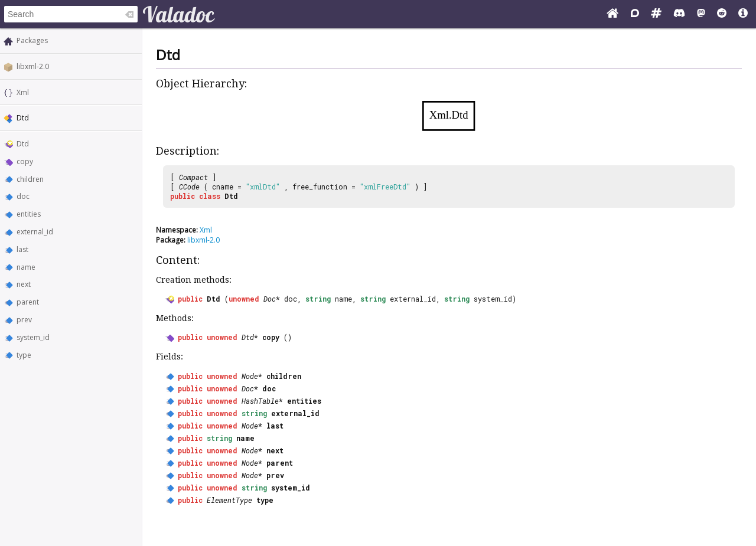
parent (28, 302)
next (24, 284)
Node (250, 376)
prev (24, 320)
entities (29, 214)
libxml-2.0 (33, 66)
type (24, 355)
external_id (35, 232)
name (26, 267)
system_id (33, 337)
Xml (23, 92)
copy (25, 161)
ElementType (229, 500)
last (22, 249)
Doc (270, 299)
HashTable (260, 401)
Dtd (23, 144)
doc (23, 196)
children (30, 179)
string (318, 299)
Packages (32, 40)
